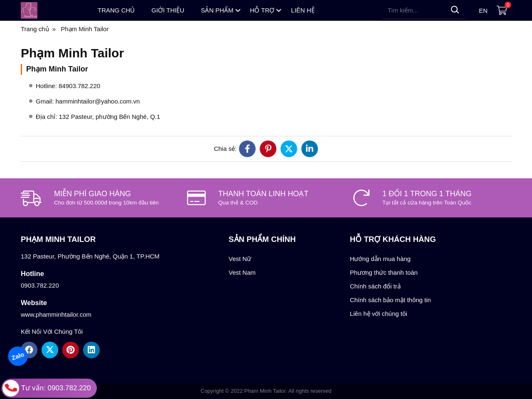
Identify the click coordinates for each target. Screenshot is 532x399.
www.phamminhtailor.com (56, 314)
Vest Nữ (240, 259)
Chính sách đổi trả (375, 286)
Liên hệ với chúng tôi (379, 314)
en (483, 11)
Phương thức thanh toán (384, 272)
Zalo (18, 356)
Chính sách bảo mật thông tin (390, 300)
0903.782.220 (40, 285)
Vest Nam (242, 272)
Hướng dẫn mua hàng (380, 259)
